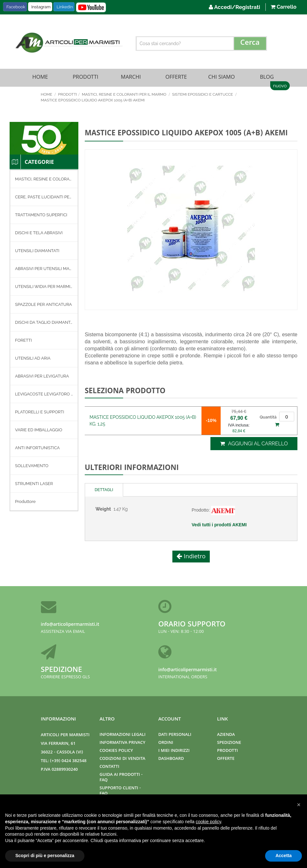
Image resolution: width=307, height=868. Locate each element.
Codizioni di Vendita (122, 759)
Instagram (41, 7)
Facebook (16, 7)
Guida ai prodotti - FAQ (121, 778)
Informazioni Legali (122, 735)
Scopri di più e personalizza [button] (45, 856)
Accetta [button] (283, 856)
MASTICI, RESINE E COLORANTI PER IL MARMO (125, 96)
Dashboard (171, 759)
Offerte (176, 78)
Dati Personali (175, 735)
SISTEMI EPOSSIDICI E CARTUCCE (203, 96)
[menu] (44, 342)
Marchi (131, 78)
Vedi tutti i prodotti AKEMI (219, 526)
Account (170, 720)
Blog (267, 78)
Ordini (166, 743)
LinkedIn (65, 7)
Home (40, 78)
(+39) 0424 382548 (68, 761)
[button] (299, 805)
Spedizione (62, 670)
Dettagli (104, 491)
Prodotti (85, 78)
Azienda (226, 735)
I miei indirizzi (174, 751)
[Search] (250, 44)
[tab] (104, 491)
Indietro (194, 558)
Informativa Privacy (122, 743)
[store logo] (68, 43)
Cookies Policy (116, 751)
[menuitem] (44, 181)
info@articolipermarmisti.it (70, 625)
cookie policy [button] (208, 822)
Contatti (109, 767)
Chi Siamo (221, 78)
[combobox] (201, 44)
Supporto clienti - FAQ (120, 791)
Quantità (268, 418)
